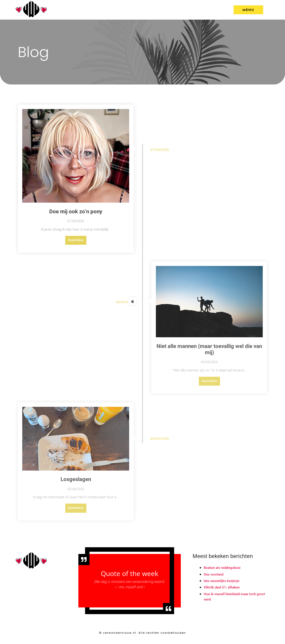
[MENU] (248, 10)
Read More (76, 241)
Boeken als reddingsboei (223, 571)
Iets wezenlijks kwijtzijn (222, 584)
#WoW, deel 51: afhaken (223, 591)
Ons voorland (214, 578)
